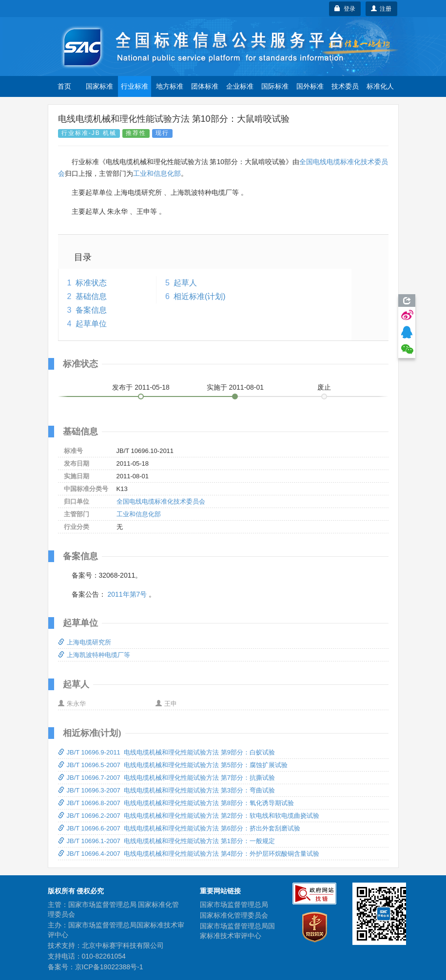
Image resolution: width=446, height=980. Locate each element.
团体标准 (205, 86)
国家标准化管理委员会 (234, 915)
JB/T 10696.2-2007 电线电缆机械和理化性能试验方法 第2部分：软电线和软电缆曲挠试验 (189, 816)
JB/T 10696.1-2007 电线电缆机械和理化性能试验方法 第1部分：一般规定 (166, 841)
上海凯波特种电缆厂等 (94, 655)
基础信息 (91, 296)
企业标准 (240, 86)
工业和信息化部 (157, 173)
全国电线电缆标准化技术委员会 (161, 501)
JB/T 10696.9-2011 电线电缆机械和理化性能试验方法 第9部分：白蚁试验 (166, 752)
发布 (141, 387)
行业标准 (135, 86)
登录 (345, 9)
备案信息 (91, 310)
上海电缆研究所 (85, 642)
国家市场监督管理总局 (234, 905)
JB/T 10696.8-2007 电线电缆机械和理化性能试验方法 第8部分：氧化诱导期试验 (176, 803)
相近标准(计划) (200, 296)
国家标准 (99, 86)
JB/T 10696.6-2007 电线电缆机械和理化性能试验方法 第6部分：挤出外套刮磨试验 (179, 828)
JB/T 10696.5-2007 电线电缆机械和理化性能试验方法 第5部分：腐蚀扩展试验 (173, 765)
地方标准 (170, 86)
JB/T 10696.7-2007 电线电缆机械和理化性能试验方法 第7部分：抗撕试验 (166, 778)
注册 (381, 9)
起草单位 (91, 324)
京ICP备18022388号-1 (109, 967)
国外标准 (310, 86)
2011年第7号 (127, 594)
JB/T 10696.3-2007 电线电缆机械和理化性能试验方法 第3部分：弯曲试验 (166, 790)
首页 (64, 86)
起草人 (185, 283)
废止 (324, 387)
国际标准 (275, 86)
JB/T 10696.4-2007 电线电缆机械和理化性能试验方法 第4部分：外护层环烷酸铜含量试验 (189, 854)
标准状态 (91, 283)
